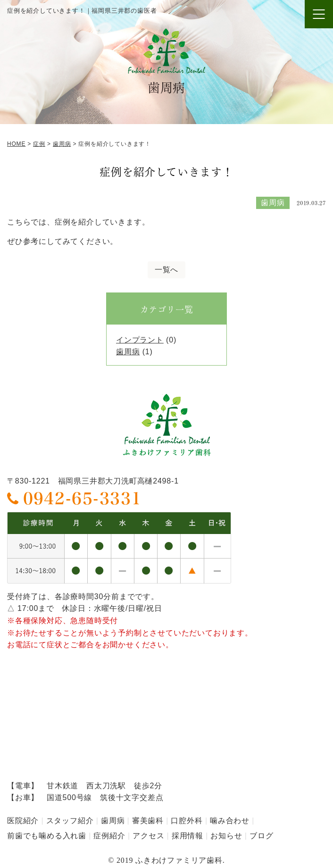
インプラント (140, 340)
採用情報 (187, 836)
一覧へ (166, 270)
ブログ (261, 836)
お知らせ (226, 836)
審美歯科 (148, 821)
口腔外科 (187, 821)
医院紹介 (23, 821)
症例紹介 (109, 836)
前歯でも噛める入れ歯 (47, 836)
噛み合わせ (230, 821)
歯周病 (128, 352)
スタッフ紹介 (70, 821)
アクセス (148, 836)
